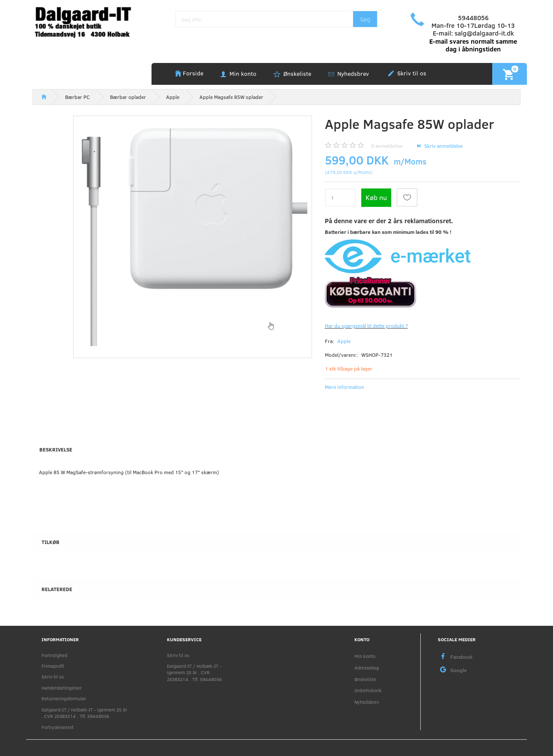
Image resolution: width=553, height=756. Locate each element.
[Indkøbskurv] (510, 74)
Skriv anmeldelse (443, 146)
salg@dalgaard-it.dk (484, 33)
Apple (344, 341)
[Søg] (365, 19)
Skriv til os (411, 73)
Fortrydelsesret (58, 727)
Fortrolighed (54, 655)
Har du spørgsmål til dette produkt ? (366, 326)
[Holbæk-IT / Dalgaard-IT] (89, 21)
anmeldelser (387, 146)
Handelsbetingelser (62, 688)
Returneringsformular (64, 698)
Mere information (345, 387)
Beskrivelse (56, 449)
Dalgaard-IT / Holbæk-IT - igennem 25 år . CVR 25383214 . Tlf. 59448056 (84, 713)
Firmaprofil (53, 666)
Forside (193, 73)
